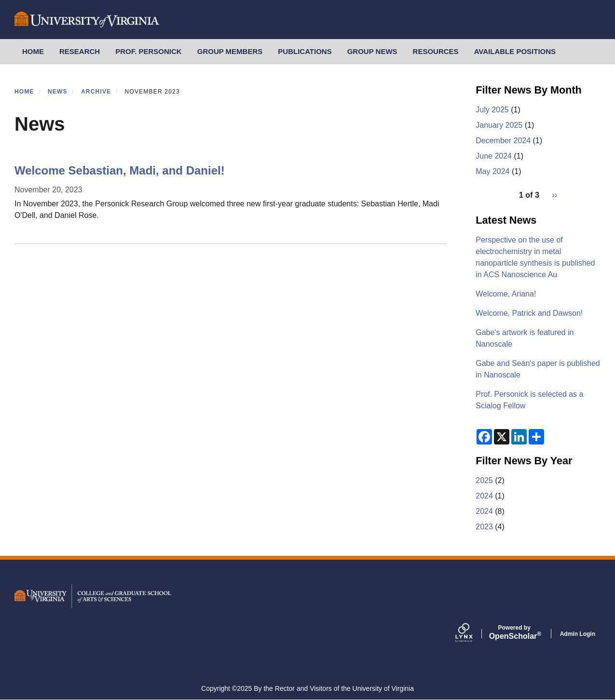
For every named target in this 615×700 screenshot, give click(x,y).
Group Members (230, 51)
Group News (372, 51)
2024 (484, 496)
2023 (484, 527)
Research (80, 51)
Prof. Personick (149, 51)
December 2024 (503, 141)
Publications (305, 51)
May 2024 (492, 171)
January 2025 (499, 125)
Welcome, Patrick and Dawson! (529, 313)
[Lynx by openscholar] (472, 633)
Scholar (514, 633)
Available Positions (515, 51)
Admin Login (578, 634)
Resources (436, 51)
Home (33, 51)
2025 (484, 480)
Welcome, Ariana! (506, 294)
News (58, 92)
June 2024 (494, 156)
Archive (96, 92)
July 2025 (492, 110)
